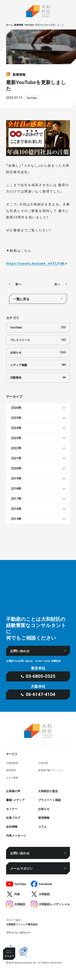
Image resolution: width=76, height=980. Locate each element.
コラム (42, 826)
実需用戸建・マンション (51, 770)
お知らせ (38, 352)
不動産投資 (12, 763)
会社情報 (12, 826)
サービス (12, 754)
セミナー (12, 809)
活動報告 (38, 377)
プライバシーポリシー (18, 933)
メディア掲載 (38, 365)
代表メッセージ (16, 835)
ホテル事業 (12, 778)
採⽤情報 (44, 818)
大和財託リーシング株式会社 (22, 924)
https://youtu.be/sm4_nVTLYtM (35, 263)
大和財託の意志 (48, 791)
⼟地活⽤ (43, 763)
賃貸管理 (11, 770)
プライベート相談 (49, 800)
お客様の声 (13, 791)
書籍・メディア (15, 800)
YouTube (32, 98)
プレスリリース (38, 340)
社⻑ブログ (13, 818)
